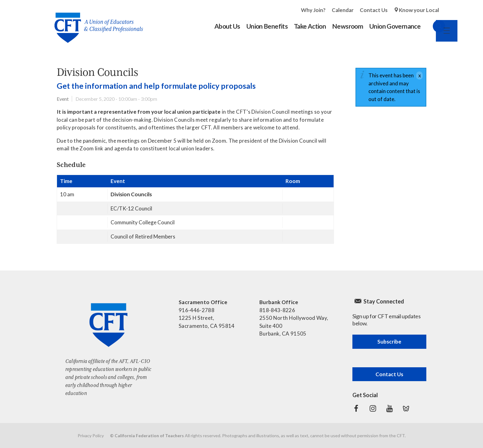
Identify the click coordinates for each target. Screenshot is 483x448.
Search (433, 26)
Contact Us (374, 10)
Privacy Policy (91, 436)
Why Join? (313, 10)
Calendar (343, 10)
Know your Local (419, 10)
